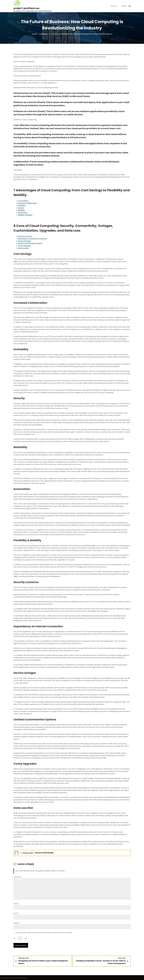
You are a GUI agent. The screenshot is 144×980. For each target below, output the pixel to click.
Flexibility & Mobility (25, 215)
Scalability (22, 205)
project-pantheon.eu (26, 8)
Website (16, 923)
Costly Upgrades (24, 246)
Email (16, 913)
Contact (124, 6)
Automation (22, 213)
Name (16, 904)
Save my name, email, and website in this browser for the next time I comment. (44, 933)
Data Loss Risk (23, 248)
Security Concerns (25, 236)
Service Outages (24, 241)
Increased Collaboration (27, 203)
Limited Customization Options (30, 243)
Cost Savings (23, 201)
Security (21, 208)
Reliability (21, 210)
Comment (18, 877)
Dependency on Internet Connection (32, 239)
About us (114, 6)
